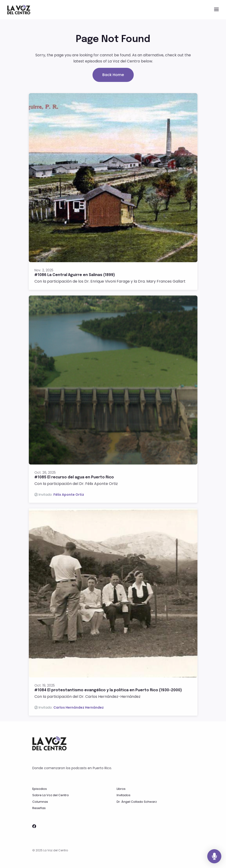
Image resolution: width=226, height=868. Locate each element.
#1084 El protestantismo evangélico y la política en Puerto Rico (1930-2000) (108, 690)
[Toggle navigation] (216, 10)
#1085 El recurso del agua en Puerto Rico (74, 477)
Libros (121, 789)
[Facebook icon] (34, 826)
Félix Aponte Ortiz (69, 495)
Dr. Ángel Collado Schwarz (137, 802)
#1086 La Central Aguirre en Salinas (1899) (75, 275)
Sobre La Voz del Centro (51, 795)
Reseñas (39, 808)
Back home (113, 75)
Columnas (40, 802)
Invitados (124, 795)
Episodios (40, 789)
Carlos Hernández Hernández (79, 707)
